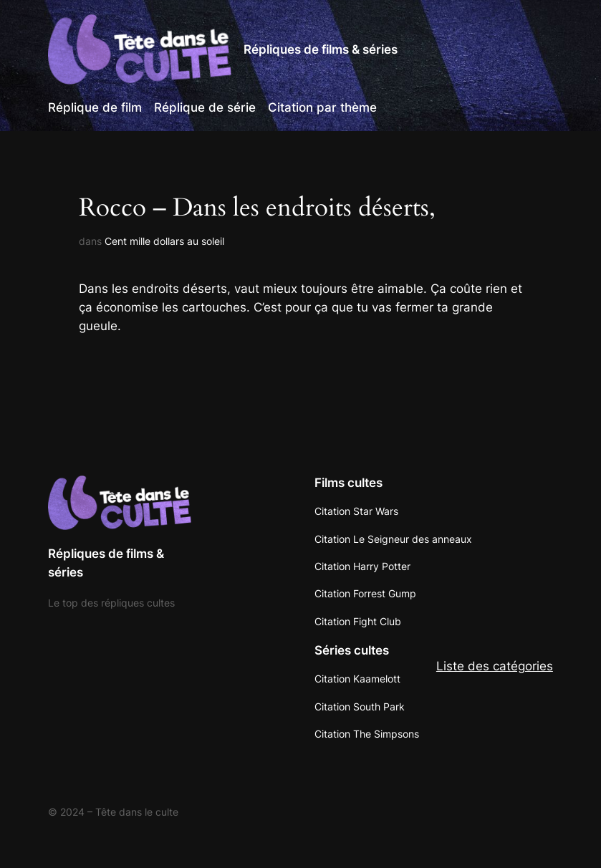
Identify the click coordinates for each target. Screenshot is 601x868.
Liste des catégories (495, 666)
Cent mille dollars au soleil (164, 241)
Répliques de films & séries (321, 49)
